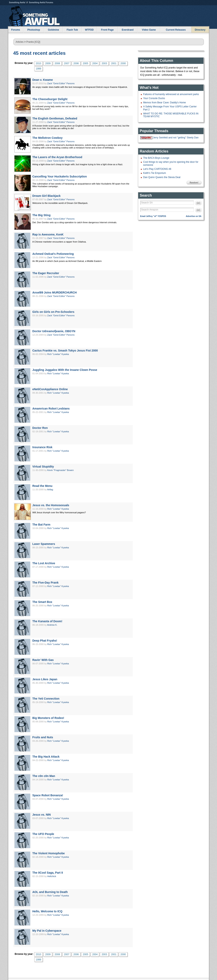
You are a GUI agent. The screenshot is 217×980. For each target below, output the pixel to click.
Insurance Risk (43, 447)
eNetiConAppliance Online (50, 389)
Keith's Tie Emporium (155, 173)
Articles (20, 42)
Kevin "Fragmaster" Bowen (61, 470)
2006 (76, 63)
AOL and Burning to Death (50, 892)
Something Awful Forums (41, 3)
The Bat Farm (41, 525)
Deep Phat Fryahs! (45, 641)
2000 (123, 63)
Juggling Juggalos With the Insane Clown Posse (65, 370)
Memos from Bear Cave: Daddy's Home (165, 103)
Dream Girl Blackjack (47, 196)
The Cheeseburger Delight (50, 99)
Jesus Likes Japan (45, 679)
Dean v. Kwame (43, 80)
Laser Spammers (44, 544)
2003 (104, 63)
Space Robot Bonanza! (48, 795)
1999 (39, 69)
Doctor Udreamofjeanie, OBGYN (54, 331)
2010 (39, 63)
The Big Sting (42, 215)
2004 (95, 63)
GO (199, 203)
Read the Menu (43, 486)
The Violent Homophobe (49, 853)
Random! (194, 183)
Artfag (50, 489)
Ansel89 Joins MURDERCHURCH (55, 292)
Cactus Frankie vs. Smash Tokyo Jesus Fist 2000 (65, 351)
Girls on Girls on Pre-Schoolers (53, 312)
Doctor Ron (40, 428)
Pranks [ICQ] (33, 42)
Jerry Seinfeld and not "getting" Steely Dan (176, 138)
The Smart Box (42, 602)
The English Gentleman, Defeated (55, 118)
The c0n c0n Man (44, 776)
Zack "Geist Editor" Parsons (61, 83)
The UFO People (43, 834)
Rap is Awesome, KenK (48, 234)
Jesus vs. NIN (42, 815)
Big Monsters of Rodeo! (48, 718)
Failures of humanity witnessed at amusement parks (171, 94)
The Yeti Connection (46, 699)
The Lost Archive (44, 563)
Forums (16, 30)
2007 (67, 63)
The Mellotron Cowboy (48, 138)
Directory (200, 30)
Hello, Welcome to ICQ (47, 911)
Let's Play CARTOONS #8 (157, 169)
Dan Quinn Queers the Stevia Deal (162, 177)
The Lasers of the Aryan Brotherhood (57, 157)
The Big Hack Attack (46, 757)
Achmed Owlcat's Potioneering (53, 254)
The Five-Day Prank (46, 583)
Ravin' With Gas (43, 660)
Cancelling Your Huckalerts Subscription (60, 176)
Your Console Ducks (154, 98)
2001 (114, 63)
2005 (86, 63)
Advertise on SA (194, 216)
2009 (48, 63)
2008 (57, 63)
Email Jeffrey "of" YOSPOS (153, 216)
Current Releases (176, 30)
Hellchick (52, 876)
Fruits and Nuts (43, 737)
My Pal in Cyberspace (47, 931)
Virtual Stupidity (43, 467)
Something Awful (17, 3)
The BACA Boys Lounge (156, 158)
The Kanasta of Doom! (47, 621)
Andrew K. (52, 625)
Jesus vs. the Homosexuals (51, 505)
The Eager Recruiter (46, 273)
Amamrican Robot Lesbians (51, 409)
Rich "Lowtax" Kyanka (58, 354)
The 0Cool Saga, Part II (48, 873)
